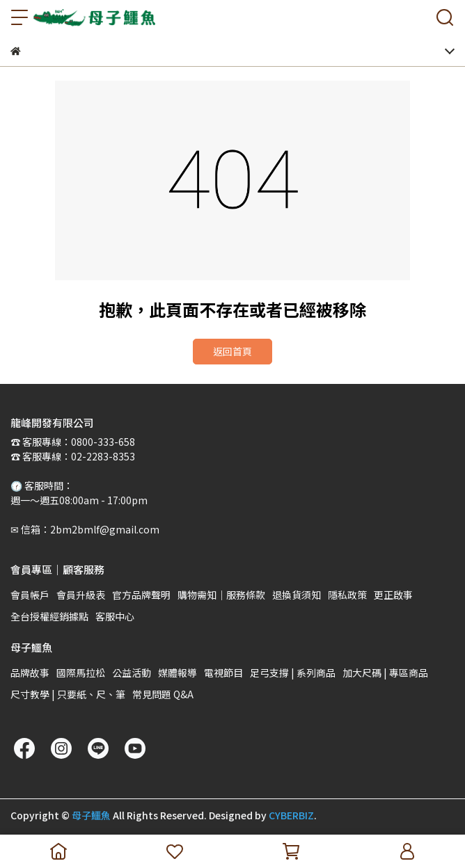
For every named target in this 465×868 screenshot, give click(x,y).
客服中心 (115, 616)
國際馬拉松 (81, 673)
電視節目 (223, 673)
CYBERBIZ (291, 815)
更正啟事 (393, 595)
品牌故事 (30, 673)
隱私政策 (347, 595)
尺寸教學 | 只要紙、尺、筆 (68, 694)
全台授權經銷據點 (49, 616)
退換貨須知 (297, 595)
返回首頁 (232, 351)
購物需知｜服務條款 (221, 595)
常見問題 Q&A (163, 694)
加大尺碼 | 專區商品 (385, 673)
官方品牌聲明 (141, 595)
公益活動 (132, 673)
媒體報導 (178, 673)
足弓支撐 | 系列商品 (293, 673)
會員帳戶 (30, 595)
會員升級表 (81, 595)
